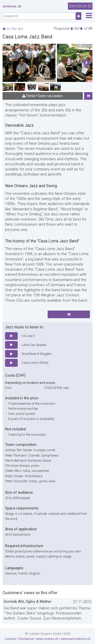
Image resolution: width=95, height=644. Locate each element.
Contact (11, 639)
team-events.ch (47, 639)
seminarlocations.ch (76, 639)
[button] (87, 63)
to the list (13, 29)
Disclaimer (26, 639)
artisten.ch (12, 6)
